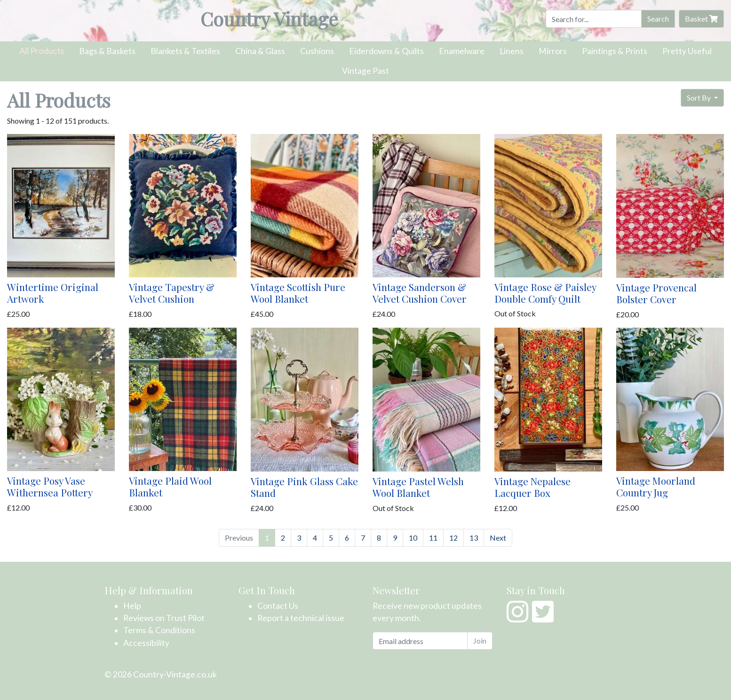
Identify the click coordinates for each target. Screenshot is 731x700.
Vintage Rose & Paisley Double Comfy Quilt (545, 293)
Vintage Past (365, 71)
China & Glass (260, 51)
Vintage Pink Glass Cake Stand (304, 487)
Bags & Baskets (107, 51)
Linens (512, 51)
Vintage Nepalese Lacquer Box (532, 487)
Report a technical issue (301, 618)
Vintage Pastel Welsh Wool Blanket (418, 487)
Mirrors (553, 51)
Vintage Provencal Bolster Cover (656, 293)
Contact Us (278, 606)
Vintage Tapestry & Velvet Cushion (172, 293)
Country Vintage (269, 19)
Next (498, 538)
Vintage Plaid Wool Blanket (170, 486)
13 (474, 538)
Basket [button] (701, 19)
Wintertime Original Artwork (53, 293)
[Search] (594, 19)
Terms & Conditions (159, 630)
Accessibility (146, 643)
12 (453, 538)
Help (132, 606)
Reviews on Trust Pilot (164, 618)
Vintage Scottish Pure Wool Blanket (298, 293)
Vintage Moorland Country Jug (656, 486)
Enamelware (462, 51)
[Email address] (420, 641)
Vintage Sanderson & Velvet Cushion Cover (420, 293)
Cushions (317, 51)
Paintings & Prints (615, 51)
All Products (42, 51)
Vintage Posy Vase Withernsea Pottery (50, 486)
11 (433, 538)
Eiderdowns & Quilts (386, 51)
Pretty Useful (687, 51)
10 (413, 538)
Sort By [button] (699, 98)
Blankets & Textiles (185, 51)
